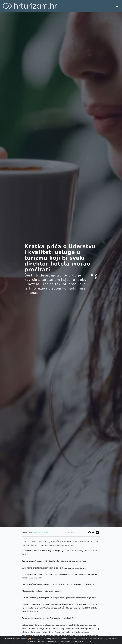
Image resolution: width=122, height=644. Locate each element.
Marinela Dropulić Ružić (39, 532)
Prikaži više (83, 642)
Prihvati (93, 642)
